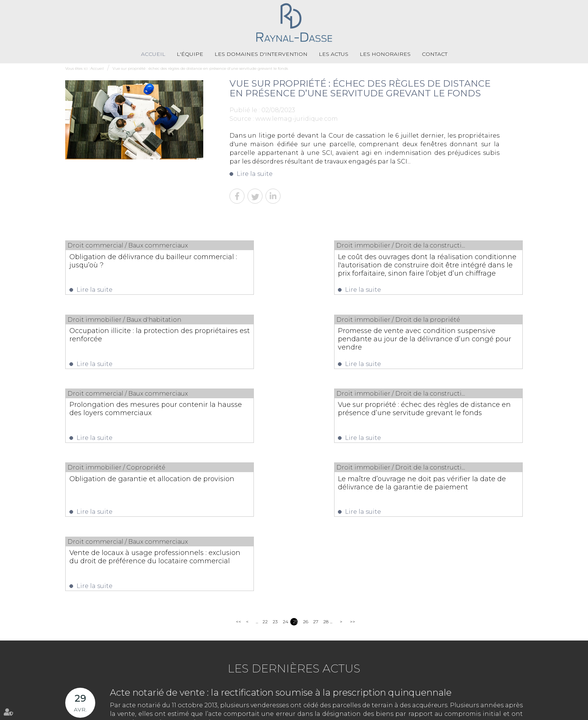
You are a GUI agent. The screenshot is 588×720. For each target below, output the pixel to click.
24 (285, 481)
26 (305, 481)
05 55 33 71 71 (264, 688)
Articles (337, 712)
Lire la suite (255, 174)
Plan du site (271, 712)
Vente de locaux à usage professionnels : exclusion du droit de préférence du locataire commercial (454, 418)
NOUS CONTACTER (491, 667)
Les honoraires (385, 54)
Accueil (153, 54)
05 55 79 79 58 (325, 688)
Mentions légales (307, 712)
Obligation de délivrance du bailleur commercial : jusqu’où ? (130, 261)
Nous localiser (490, 682)
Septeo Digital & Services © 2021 (490, 712)
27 (316, 481)
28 (326, 481)
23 (275, 481)
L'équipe (190, 54)
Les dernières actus (294, 528)
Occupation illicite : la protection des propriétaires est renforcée (454, 261)
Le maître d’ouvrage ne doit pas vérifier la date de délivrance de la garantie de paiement (288, 418)
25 (295, 481)
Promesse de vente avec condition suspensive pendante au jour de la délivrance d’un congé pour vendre (129, 342)
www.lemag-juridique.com (297, 119)
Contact (435, 54)
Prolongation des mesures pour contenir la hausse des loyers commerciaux (284, 342)
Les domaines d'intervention (261, 54)
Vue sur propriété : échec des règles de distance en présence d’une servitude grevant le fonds (200, 69)
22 (265, 481)
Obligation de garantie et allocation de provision (130, 414)
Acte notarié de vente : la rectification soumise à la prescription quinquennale (281, 552)
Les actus (334, 54)
